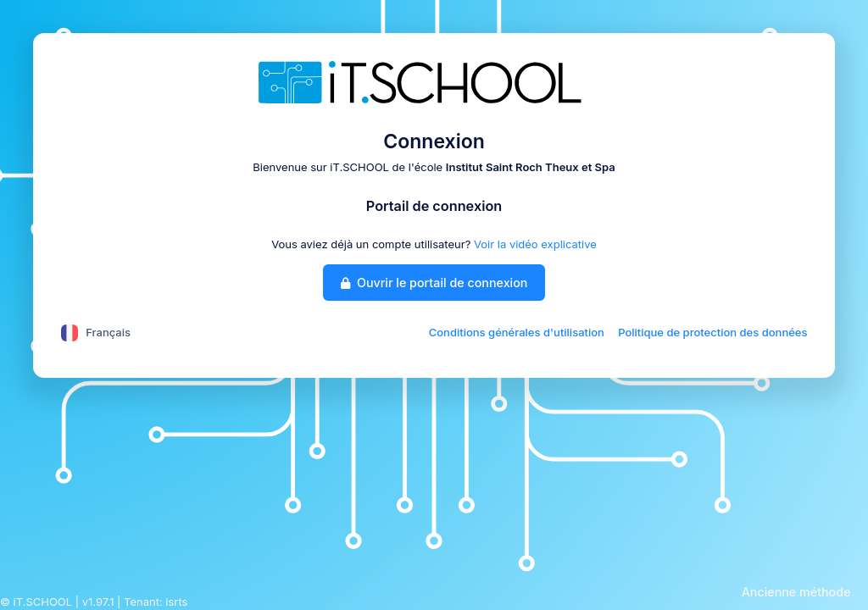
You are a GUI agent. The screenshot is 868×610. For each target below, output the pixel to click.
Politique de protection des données (712, 332)
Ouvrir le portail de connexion (434, 283)
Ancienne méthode (796, 592)
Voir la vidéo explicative (535, 244)
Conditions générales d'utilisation (517, 332)
